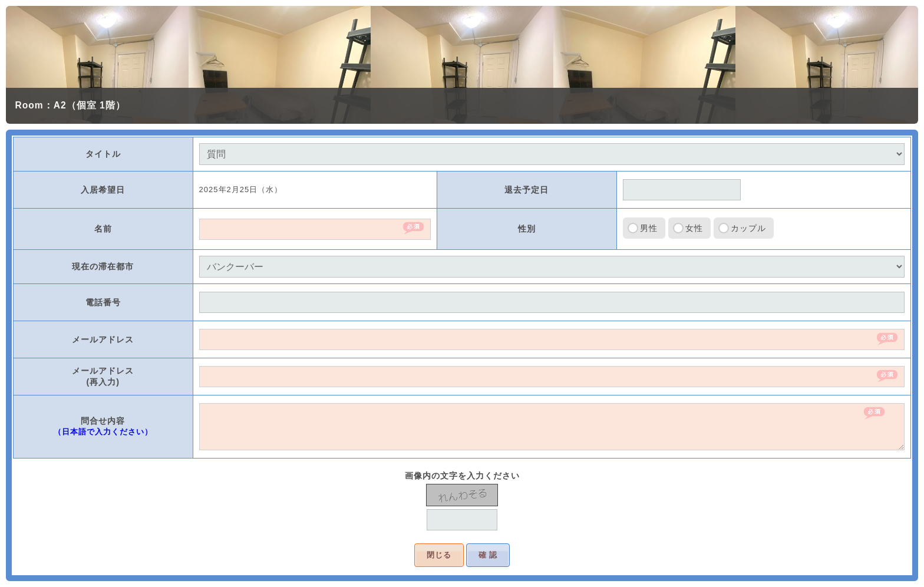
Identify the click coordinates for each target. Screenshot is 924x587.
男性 (649, 228)
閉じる (439, 555)
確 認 (488, 555)
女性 (694, 228)
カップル (748, 228)
